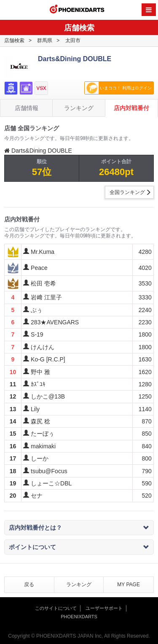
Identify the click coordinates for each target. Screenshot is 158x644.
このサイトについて (56, 608)
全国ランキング (127, 192)
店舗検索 (14, 40)
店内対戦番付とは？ (79, 528)
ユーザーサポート (104, 608)
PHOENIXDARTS (77, 10)
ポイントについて (79, 547)
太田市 (73, 40)
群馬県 (45, 40)
